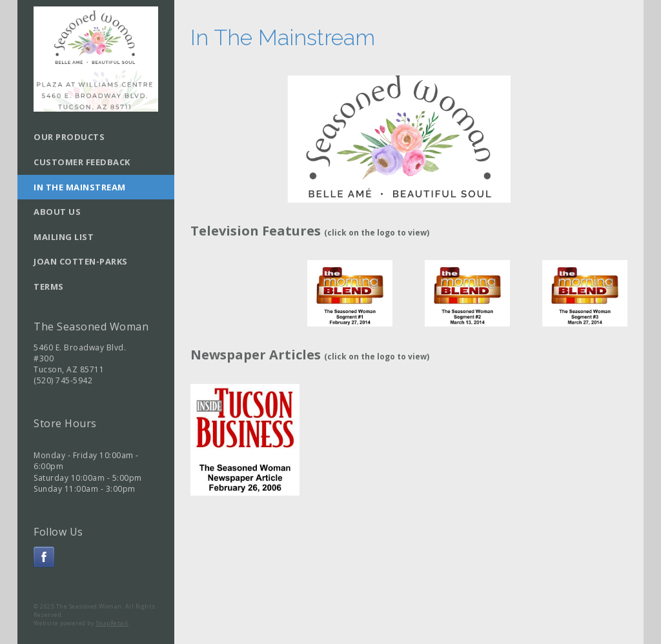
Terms (49, 287)
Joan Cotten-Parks (81, 261)
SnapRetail (112, 623)
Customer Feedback (82, 162)
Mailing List (64, 237)
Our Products (69, 137)
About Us (57, 212)
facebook (44, 557)
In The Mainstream (80, 187)
